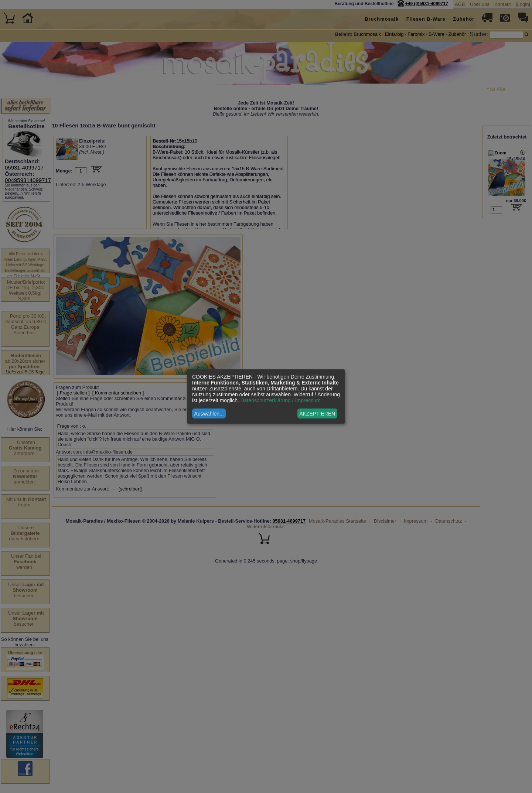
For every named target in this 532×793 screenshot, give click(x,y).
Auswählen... (209, 414)
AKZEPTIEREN (317, 414)
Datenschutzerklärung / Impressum (281, 400)
